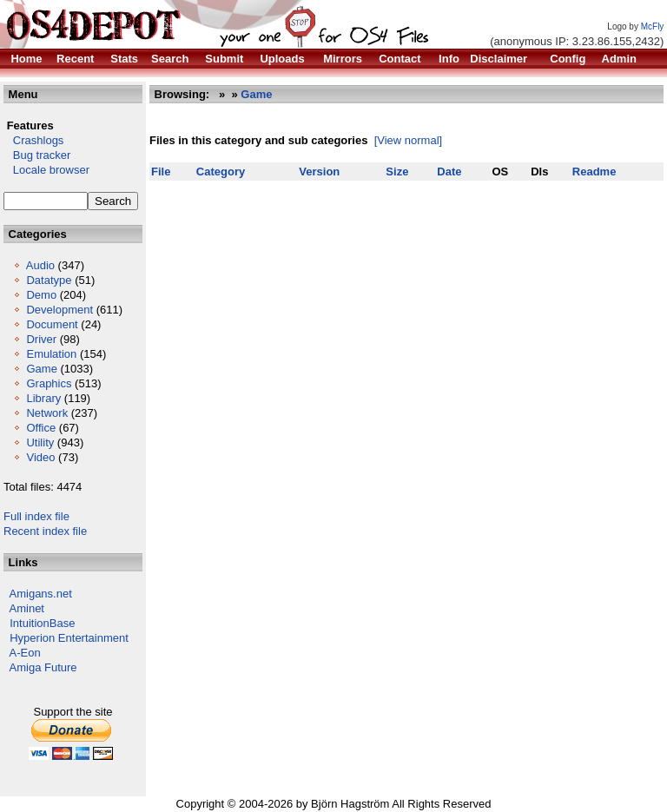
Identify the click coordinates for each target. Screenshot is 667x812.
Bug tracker (37, 155)
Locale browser (46, 170)
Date (449, 172)
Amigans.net (41, 594)
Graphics (49, 383)
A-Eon (25, 653)
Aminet (27, 608)
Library (43, 398)
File (161, 172)
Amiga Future (43, 667)
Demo (41, 295)
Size (397, 172)
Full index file (36, 516)
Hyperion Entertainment (69, 638)
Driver (41, 339)
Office (41, 428)
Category (221, 172)
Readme (594, 172)
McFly (653, 26)
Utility (40, 442)
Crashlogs (33, 140)
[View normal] (409, 140)
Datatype (49, 280)
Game (41, 369)
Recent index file (45, 531)
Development (59, 310)
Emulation (51, 354)
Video (40, 457)
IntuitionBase (42, 623)
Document (52, 324)
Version (319, 172)
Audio (40, 265)
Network (47, 413)
